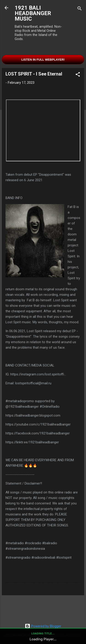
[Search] (80, 9)
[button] (78, 75)
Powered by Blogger (43, 626)
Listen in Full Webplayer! (43, 60)
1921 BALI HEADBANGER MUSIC (33, 13)
